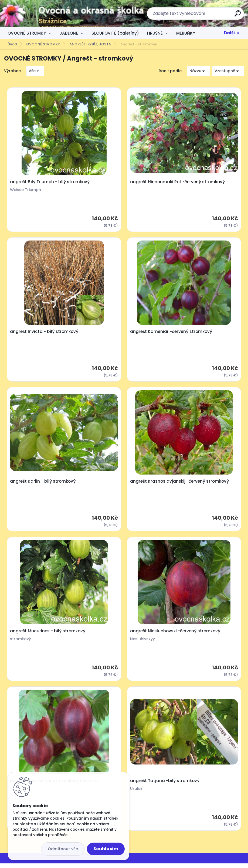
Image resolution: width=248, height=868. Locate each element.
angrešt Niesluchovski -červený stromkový (175, 634)
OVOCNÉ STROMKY (27, 33)
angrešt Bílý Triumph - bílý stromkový (50, 182)
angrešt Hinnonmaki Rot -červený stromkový (178, 182)
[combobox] (198, 71)
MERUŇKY (186, 33)
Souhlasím (106, 849)
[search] (238, 16)
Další (230, 33)
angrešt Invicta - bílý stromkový (45, 333)
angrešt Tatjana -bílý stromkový (165, 785)
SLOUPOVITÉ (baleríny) (115, 33)
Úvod (12, 44)
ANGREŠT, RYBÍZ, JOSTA (90, 44)
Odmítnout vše (63, 849)
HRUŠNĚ (155, 33)
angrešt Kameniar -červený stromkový (171, 333)
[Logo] (37, 14)
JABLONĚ (69, 33)
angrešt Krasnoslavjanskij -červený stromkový (180, 483)
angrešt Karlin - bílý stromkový (43, 483)
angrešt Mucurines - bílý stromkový (48, 634)
